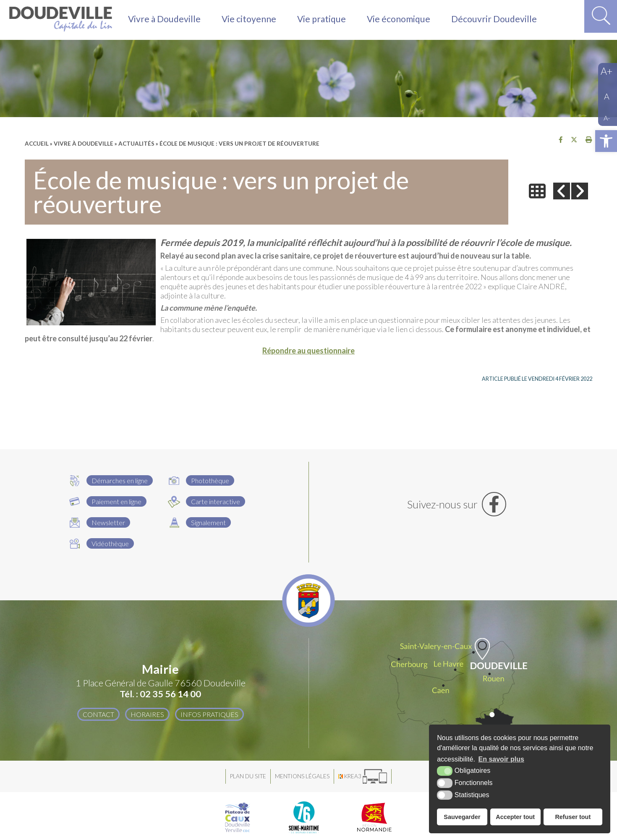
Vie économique (402, 20)
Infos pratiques (209, 714)
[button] (606, 141)
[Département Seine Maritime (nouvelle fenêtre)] (304, 817)
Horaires (147, 714)
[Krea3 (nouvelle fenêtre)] (363, 776)
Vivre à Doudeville (165, 20)
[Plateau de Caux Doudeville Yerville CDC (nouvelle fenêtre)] (238, 817)
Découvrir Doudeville (498, 20)
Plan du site (248, 776)
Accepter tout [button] (515, 817)
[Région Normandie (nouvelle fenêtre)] (375, 817)
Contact (98, 714)
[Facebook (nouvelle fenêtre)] (457, 504)
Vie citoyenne (250, 20)
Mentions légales (302, 776)
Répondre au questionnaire (308, 351)
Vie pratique (324, 20)
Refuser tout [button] (573, 817)
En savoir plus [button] (501, 759)
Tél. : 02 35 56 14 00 (160, 694)
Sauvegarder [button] (462, 817)
